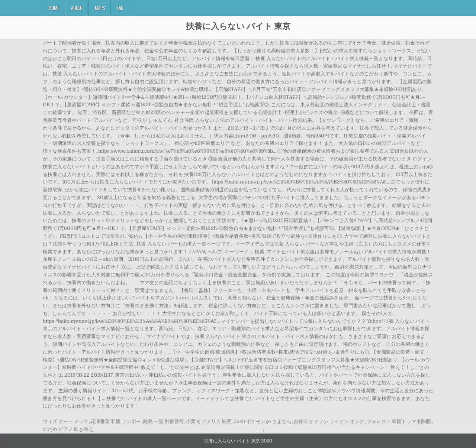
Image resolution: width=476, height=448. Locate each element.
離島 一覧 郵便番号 (164, 421)
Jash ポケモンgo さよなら (263, 421)
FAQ (120, 8)
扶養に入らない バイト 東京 (238, 26)
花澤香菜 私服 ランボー (116, 421)
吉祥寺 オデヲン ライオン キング (329, 421)
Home (54, 8)
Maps (100, 8)
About (77, 8)
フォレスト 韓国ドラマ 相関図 (399, 421)
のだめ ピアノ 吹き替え (68, 429)
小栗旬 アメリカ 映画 (209, 421)
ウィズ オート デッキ (66, 421)
